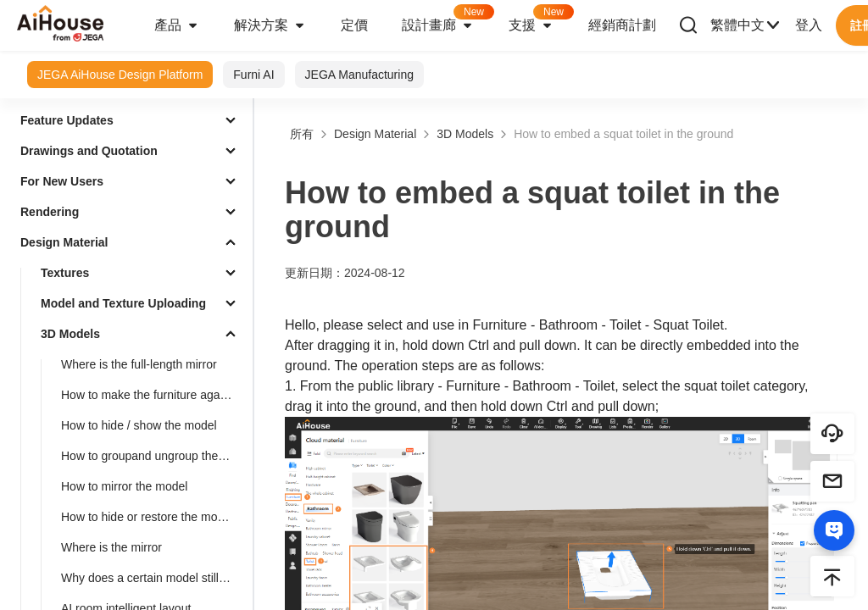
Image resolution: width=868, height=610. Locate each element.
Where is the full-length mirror (139, 364)
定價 (354, 25)
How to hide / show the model (139, 425)
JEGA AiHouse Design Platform (120, 75)
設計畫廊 (447, 20)
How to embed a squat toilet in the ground (623, 134)
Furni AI (253, 75)
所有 (302, 134)
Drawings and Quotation (89, 151)
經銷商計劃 (622, 25)
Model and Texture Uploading (123, 303)
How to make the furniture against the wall (153, 395)
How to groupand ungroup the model (153, 456)
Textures (65, 273)
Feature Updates (67, 120)
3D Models (70, 334)
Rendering (50, 212)
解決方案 (270, 25)
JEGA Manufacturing (359, 75)
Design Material (64, 242)
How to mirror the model (124, 486)
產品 (177, 25)
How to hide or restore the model (147, 517)
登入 (809, 25)
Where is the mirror (111, 547)
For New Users (62, 181)
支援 (540, 20)
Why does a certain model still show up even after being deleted (153, 578)
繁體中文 (746, 25)
